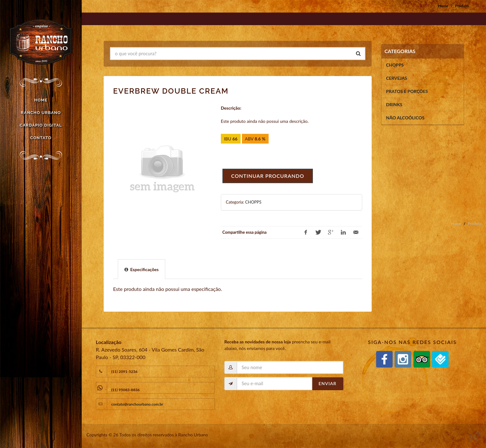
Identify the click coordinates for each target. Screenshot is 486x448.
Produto (462, 6)
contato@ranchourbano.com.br (137, 404)
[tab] (142, 269)
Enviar (328, 383)
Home (443, 6)
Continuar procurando (268, 176)
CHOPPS (253, 202)
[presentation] (142, 269)
